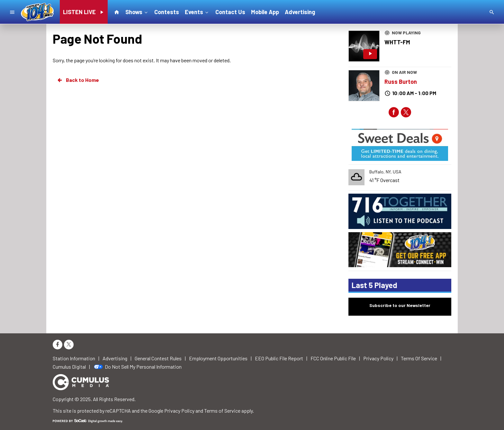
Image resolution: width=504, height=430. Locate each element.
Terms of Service (222, 411)
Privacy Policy (179, 411)
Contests (167, 12)
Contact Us (230, 12)
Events (197, 12)
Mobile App (265, 12)
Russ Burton (401, 82)
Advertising (300, 12)
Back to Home (78, 80)
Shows (137, 12)
